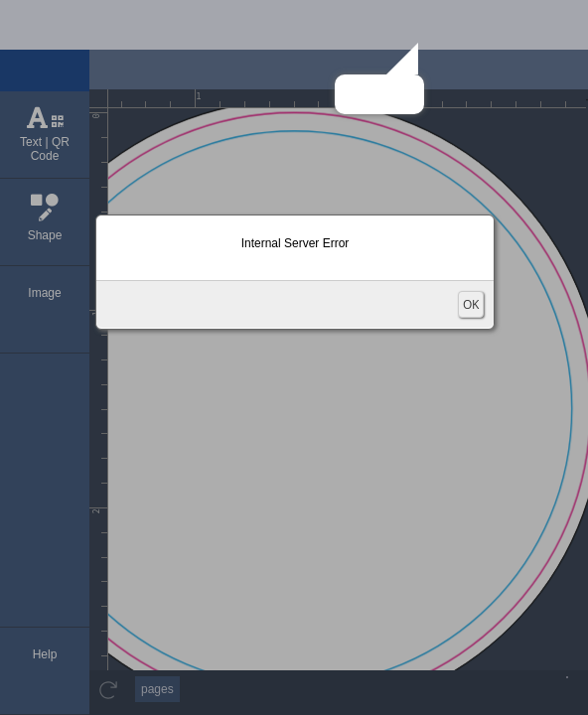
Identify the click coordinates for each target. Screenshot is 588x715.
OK (471, 304)
